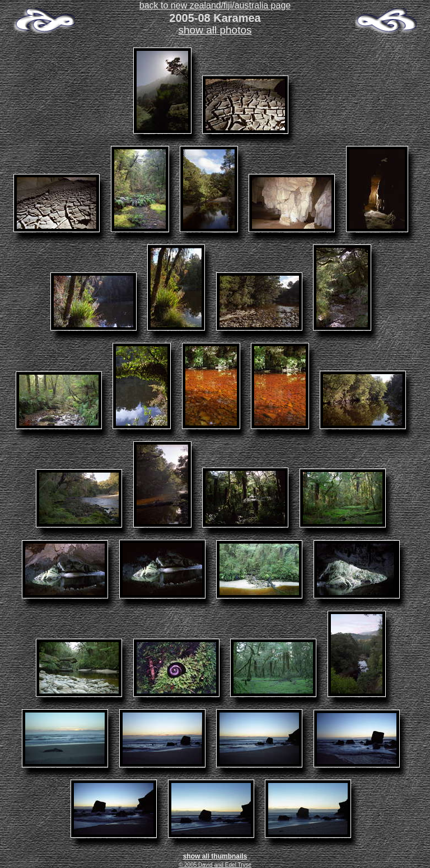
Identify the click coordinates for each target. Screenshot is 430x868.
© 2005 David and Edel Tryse (215, 865)
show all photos (215, 30)
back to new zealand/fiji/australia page (215, 5)
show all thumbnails (215, 856)
